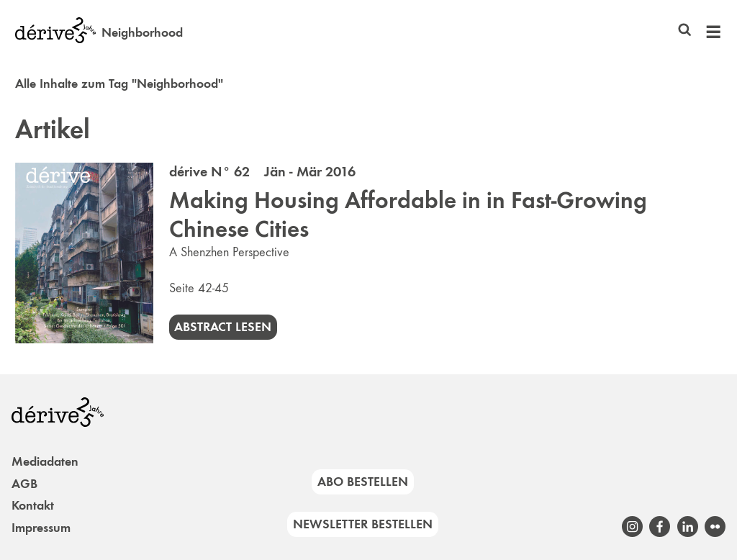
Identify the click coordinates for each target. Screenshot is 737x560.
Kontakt (33, 505)
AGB (24, 484)
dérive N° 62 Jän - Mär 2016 (262, 171)
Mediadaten (45, 461)
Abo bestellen (363, 482)
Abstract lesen (223, 327)
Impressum (41, 528)
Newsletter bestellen (363, 524)
